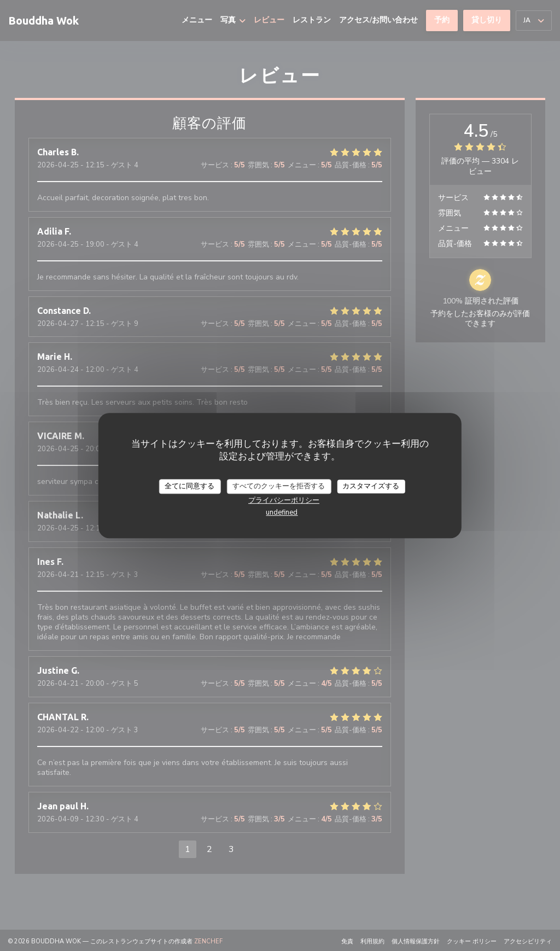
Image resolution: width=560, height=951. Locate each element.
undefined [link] (282, 512)
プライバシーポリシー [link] (284, 500)
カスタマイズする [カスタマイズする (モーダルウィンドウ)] (371, 486)
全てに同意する (189, 486)
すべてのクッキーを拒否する (279, 486)
